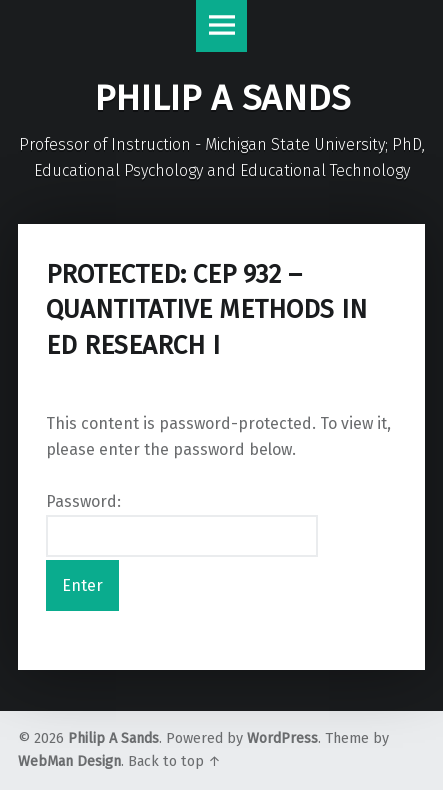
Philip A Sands (113, 738)
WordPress (282, 738)
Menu (222, 26)
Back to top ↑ (174, 761)
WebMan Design (69, 761)
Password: (182, 525)
